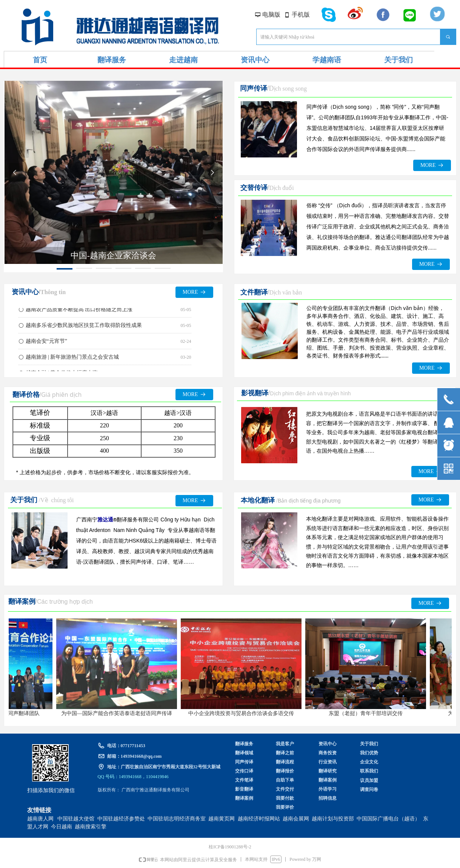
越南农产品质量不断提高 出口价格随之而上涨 (79, 311)
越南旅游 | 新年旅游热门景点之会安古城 (72, 358)
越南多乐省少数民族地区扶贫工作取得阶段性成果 (84, 327)
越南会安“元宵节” (46, 343)
